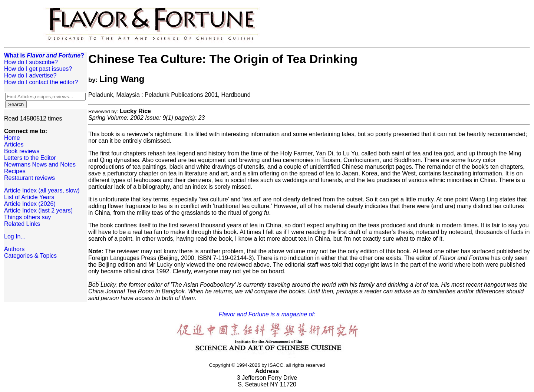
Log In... (15, 236)
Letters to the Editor (30, 158)
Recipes (15, 171)
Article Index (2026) (30, 204)
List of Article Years (29, 197)
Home (12, 138)
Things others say (27, 217)
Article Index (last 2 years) (38, 210)
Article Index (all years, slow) (42, 190)
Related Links (22, 224)
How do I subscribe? (31, 62)
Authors (14, 249)
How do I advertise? (30, 75)
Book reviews (22, 151)
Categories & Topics (30, 256)
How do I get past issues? (38, 69)
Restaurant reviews (29, 178)
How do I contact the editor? (41, 82)
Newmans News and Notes (40, 164)
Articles (14, 144)
